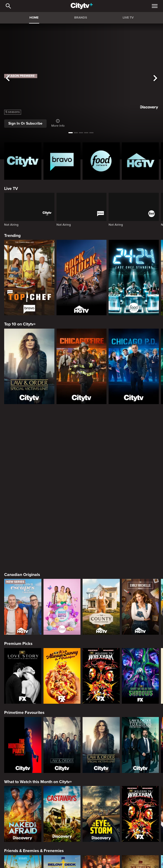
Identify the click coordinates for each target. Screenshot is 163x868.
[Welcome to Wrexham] (101, 521)
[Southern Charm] (140, 728)
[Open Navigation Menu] (155, 6)
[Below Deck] (62, 728)
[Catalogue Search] (8, 6)
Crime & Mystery (20, 765)
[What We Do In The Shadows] (140, 521)
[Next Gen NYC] (101, 728)
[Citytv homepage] (23, 161)
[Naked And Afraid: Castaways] (62, 659)
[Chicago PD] (134, 366)
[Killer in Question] (101, 797)
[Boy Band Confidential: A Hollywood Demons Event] (23, 797)
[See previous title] (8, 78)
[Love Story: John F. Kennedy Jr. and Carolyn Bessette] (23, 521)
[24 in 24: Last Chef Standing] (134, 278)
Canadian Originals (22, 420)
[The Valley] (23, 728)
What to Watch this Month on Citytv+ (38, 627)
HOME (34, 18)
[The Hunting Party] (23, 590)
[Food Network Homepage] (101, 161)
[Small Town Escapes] (23, 452)
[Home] (82, 6)
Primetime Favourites (24, 557)
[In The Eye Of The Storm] (101, 659)
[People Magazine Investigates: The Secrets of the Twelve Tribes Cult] (140, 797)
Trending (12, 236)
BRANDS (81, 18)
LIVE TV (128, 18)
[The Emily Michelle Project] (140, 452)
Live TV (11, 189)
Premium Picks (18, 488)
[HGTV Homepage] (140, 161)
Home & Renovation (23, 834)
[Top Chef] (29, 278)
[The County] (101, 452)
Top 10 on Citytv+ (20, 324)
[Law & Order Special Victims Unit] (29, 366)
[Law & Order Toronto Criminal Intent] (140, 590)
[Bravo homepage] (62, 161)
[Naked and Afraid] (23, 659)
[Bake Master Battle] (62, 452)
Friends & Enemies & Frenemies (34, 696)
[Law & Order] (62, 590)
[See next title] (155, 78)
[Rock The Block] (82, 278)
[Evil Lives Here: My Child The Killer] (62, 797)
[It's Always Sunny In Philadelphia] (62, 521)
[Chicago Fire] (82, 366)
